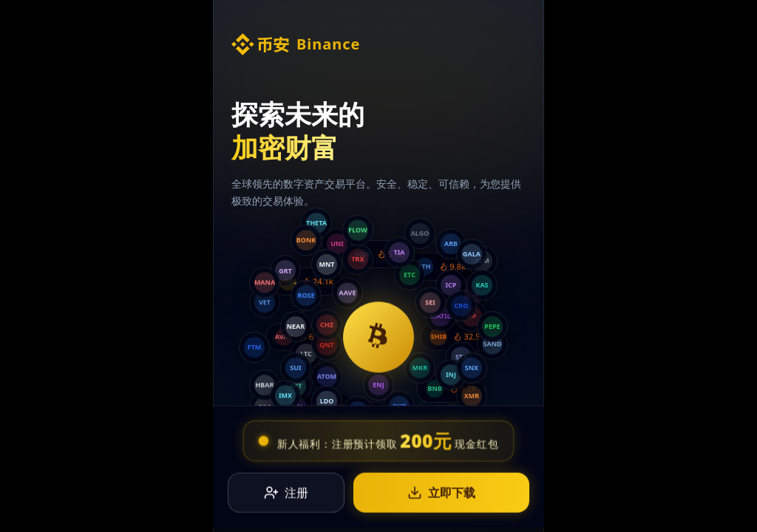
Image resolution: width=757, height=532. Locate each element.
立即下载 (441, 494)
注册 (286, 494)
